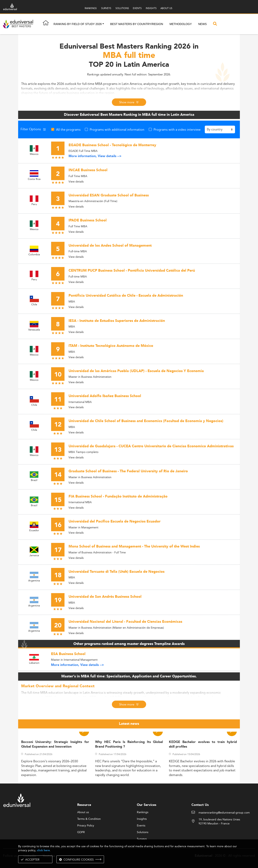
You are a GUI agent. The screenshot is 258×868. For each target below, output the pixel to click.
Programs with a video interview (177, 129)
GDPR (81, 832)
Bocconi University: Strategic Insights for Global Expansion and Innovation (55, 744)
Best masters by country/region (137, 24)
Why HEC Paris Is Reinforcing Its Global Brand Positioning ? (129, 744)
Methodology (181, 24)
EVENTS (137, 8)
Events (141, 826)
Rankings (143, 812)
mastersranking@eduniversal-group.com (224, 813)
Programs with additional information (117, 129)
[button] (103, 24)
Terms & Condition (89, 819)
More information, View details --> (95, 156)
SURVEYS (106, 8)
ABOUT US (166, 8)
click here (43, 850)
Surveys (142, 839)
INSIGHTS (151, 8)
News (202, 24)
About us (83, 812)
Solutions (143, 832)
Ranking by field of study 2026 (78, 24)
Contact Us (200, 805)
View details (76, 182)
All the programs (68, 129)
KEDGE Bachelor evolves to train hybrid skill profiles (203, 744)
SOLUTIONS (122, 8)
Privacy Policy (86, 826)
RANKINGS (91, 8)
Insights (142, 819)
